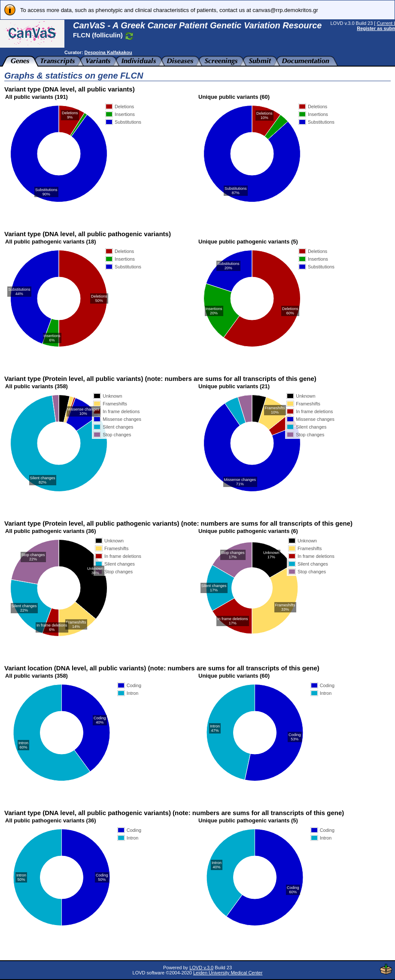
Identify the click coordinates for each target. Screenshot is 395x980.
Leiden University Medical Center (228, 973)
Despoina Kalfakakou (108, 52)
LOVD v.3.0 (201, 968)
